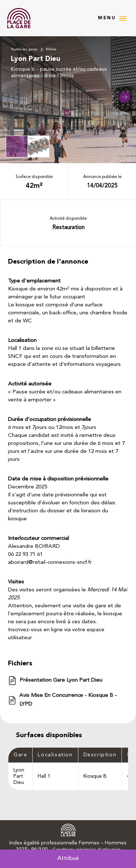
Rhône (51, 49)
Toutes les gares (24, 49)
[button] (125, 97)
